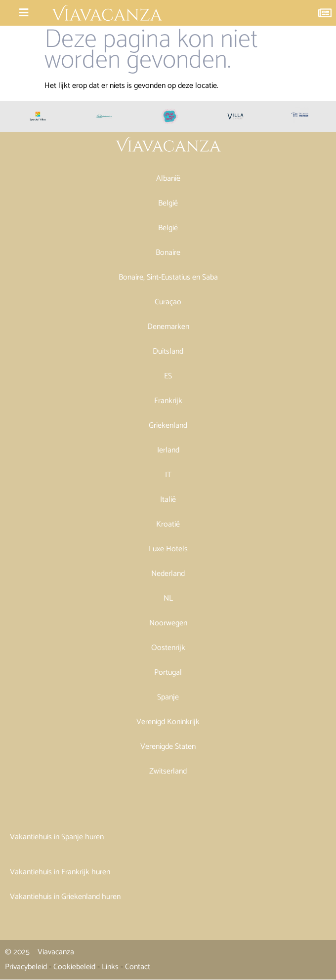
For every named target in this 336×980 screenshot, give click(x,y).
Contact (138, 967)
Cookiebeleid (74, 967)
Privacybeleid (26, 967)
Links (110, 967)
